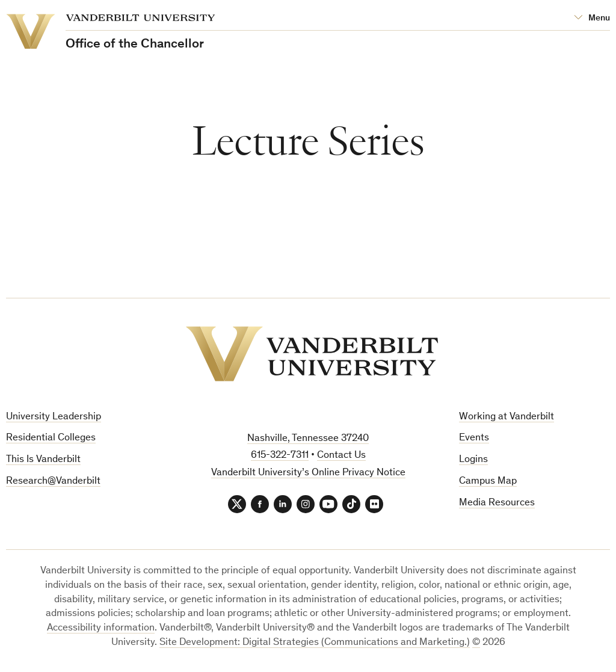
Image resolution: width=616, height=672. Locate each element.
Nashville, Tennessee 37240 (308, 439)
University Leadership (54, 417)
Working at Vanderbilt (507, 417)
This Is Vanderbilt (43, 460)
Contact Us (341, 456)
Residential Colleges (51, 438)
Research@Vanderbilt (53, 482)
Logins (473, 460)
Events (474, 438)
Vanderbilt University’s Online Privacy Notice (308, 473)
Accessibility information (101, 628)
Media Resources (497, 503)
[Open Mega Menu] (592, 18)
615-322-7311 (280, 456)
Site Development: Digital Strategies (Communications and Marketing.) (315, 643)
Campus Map (488, 482)
